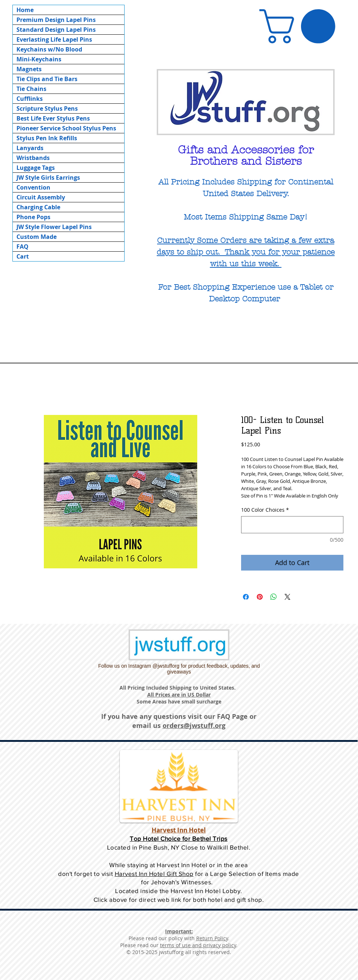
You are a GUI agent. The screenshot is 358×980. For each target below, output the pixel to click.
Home (25, 10)
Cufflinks (30, 99)
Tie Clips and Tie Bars (47, 79)
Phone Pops (33, 217)
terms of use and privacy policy (198, 945)
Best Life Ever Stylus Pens (53, 118)
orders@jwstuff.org (194, 726)
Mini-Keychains (39, 59)
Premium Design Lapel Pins (56, 20)
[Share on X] (287, 597)
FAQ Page (232, 716)
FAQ (22, 247)
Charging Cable (38, 207)
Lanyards (30, 148)
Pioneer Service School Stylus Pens (66, 128)
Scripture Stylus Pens (47, 108)
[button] (301, 26)
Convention (33, 187)
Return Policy (212, 938)
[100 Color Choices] (292, 525)
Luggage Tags (36, 168)
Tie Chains (31, 89)
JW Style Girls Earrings (48, 178)
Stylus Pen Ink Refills (47, 138)
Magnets (29, 69)
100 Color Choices (265, 510)
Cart (23, 256)
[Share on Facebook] (246, 597)
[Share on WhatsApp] (274, 597)
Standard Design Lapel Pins (56, 30)
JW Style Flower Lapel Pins (54, 227)
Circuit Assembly (41, 197)
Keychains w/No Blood (49, 49)
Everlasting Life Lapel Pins (54, 39)
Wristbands (33, 158)
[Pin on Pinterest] (260, 597)
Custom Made (37, 237)
